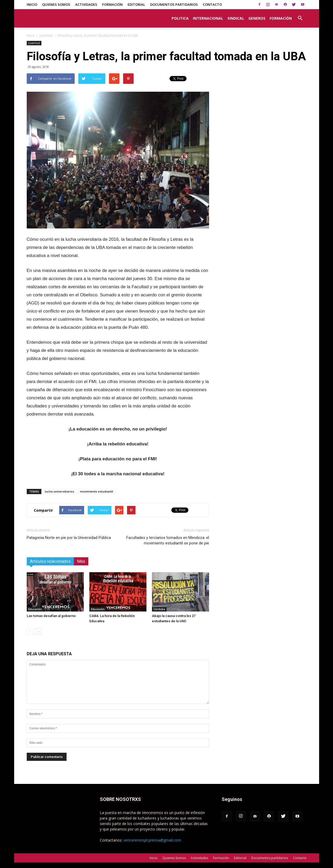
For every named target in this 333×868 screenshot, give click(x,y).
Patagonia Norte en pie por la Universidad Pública (69, 538)
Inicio (32, 4)
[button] (300, 15)
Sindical (236, 18)
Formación (112, 4)
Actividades (86, 4)
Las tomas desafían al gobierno (51, 616)
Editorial (136, 4)
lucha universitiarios (59, 491)
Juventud (46, 36)
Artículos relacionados (50, 561)
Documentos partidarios (174, 4)
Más (81, 561)
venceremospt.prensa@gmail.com (152, 840)
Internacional (208, 18)
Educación (35, 609)
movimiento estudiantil (97, 491)
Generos (257, 18)
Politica (180, 18)
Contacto (212, 4)
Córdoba (159, 609)
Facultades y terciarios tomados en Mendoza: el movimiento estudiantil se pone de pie (168, 540)
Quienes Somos (56, 4)
